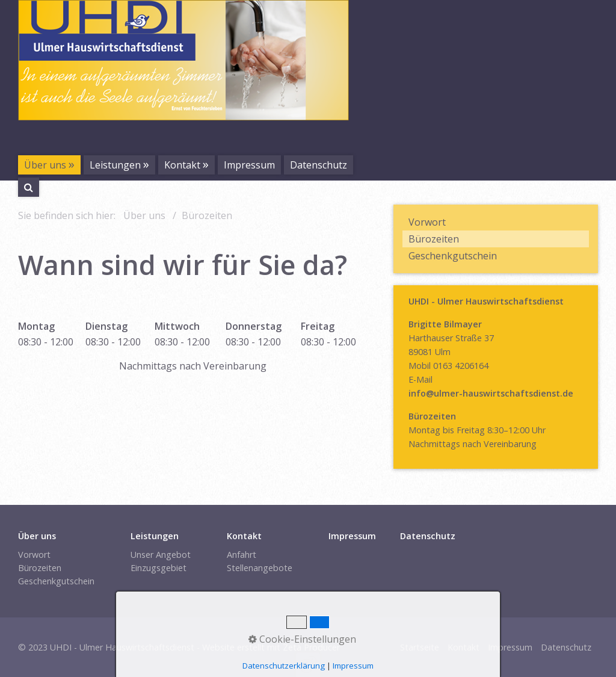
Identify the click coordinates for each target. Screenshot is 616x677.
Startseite (420, 647)
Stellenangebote (260, 568)
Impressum (249, 165)
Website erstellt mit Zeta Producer (271, 647)
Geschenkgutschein (453, 256)
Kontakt (182, 165)
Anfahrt (242, 555)
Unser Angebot (161, 555)
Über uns (45, 165)
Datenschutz (319, 165)
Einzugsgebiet (159, 568)
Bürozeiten (434, 239)
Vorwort (427, 222)
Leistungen (115, 165)
